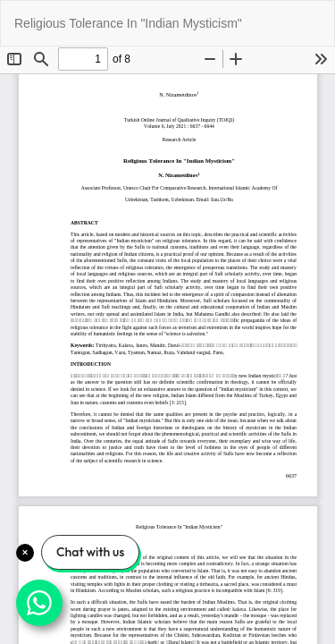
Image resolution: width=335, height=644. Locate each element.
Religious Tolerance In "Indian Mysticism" (128, 23)
